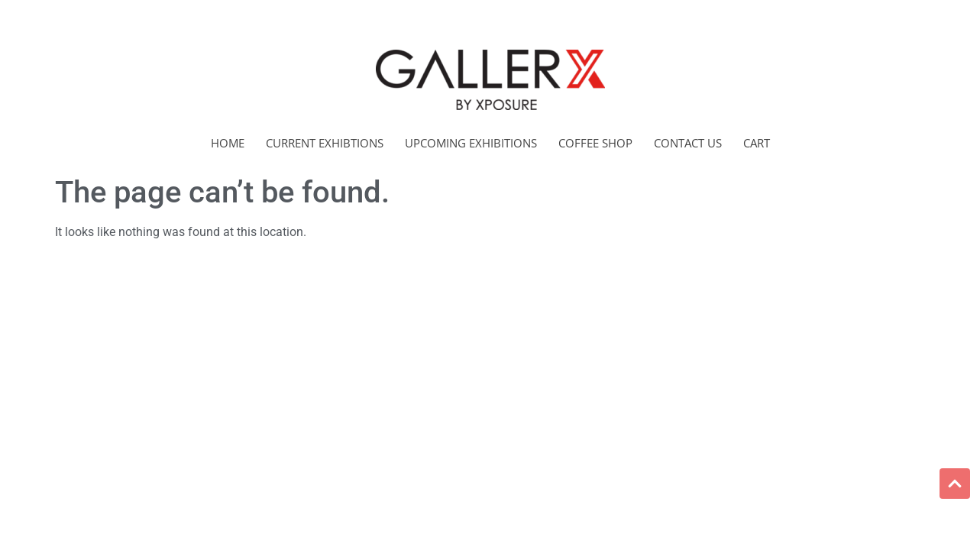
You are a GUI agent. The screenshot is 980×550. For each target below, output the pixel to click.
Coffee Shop (595, 143)
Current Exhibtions (325, 143)
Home (228, 143)
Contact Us (688, 143)
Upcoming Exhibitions (471, 143)
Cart (757, 143)
